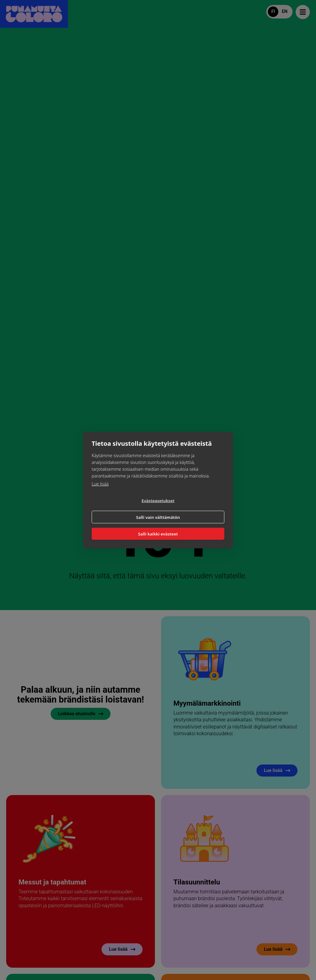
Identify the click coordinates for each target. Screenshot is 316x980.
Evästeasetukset (123, 509)
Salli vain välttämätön (192, 509)
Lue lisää (100, 492)
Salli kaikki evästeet (158, 526)
